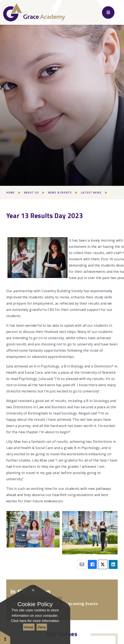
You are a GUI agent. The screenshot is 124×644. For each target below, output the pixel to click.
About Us (31, 192)
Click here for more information (35, 621)
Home (10, 192)
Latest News (91, 192)
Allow (29, 627)
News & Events (60, 192)
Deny (42, 627)
